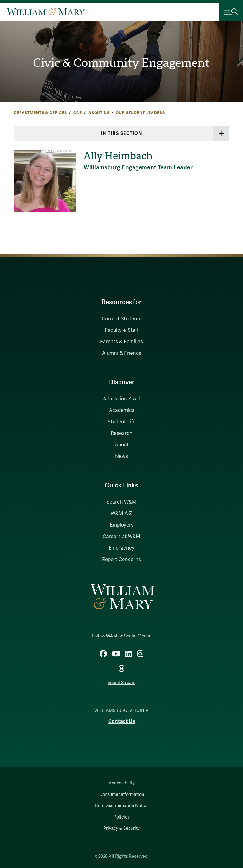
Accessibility (122, 783)
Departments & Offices (40, 113)
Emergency (121, 548)
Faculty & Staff (122, 330)
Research (122, 433)
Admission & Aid (122, 399)
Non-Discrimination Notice (122, 806)
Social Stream (121, 683)
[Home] (46, 12)
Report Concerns (121, 560)
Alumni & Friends (122, 353)
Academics (122, 410)
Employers (122, 525)
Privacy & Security (121, 828)
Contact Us (122, 721)
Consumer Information (122, 795)
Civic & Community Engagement (121, 63)
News (121, 456)
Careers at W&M (121, 537)
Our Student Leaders (140, 113)
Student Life (122, 422)
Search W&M (121, 502)
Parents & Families (121, 342)
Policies (122, 817)
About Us (99, 113)
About (122, 445)
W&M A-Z (121, 514)
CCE (78, 113)
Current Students (122, 319)
